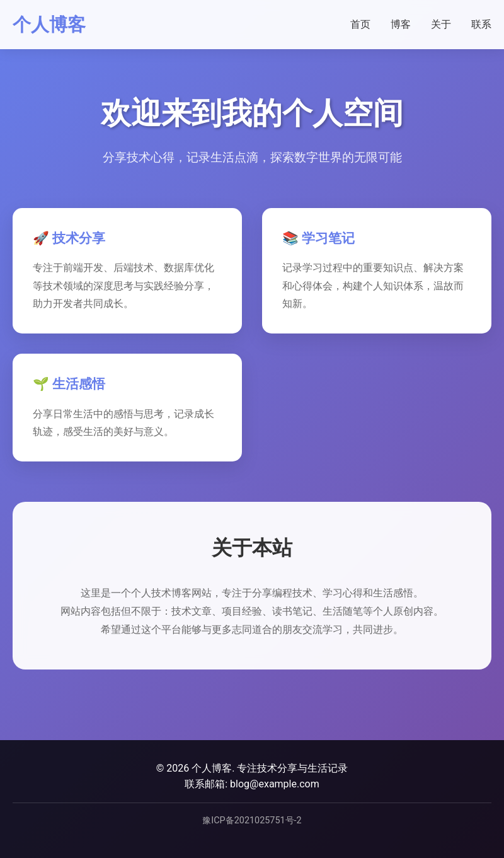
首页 (360, 24)
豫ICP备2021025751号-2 (252, 820)
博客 (401, 24)
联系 (481, 24)
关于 (441, 24)
